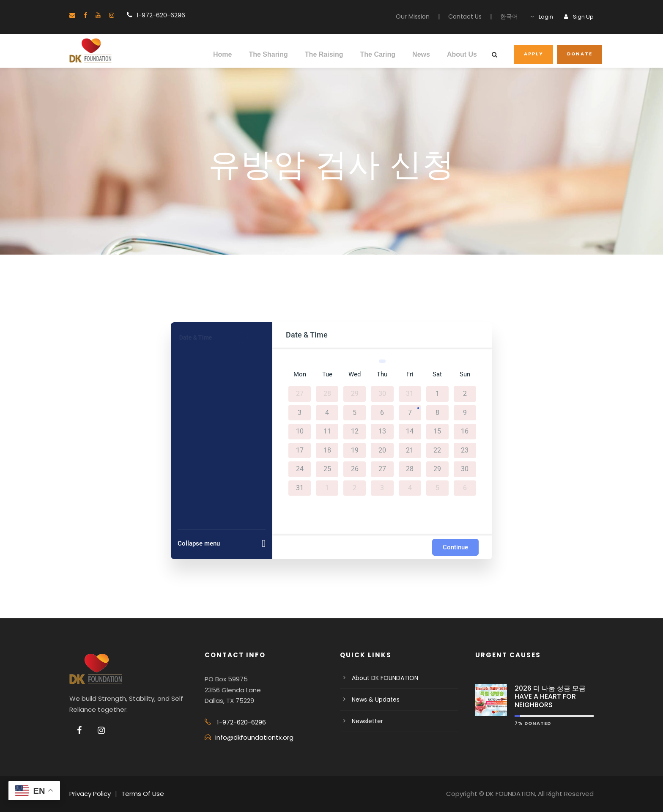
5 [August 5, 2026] (355, 412)
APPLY (534, 54)
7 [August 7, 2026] (410, 412)
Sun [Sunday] (465, 374)
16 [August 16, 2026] (465, 431)
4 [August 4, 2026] (327, 412)
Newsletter (367, 721)
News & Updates (376, 700)
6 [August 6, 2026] (382, 412)
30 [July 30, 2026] (382, 394)
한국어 (509, 16)
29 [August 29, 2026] (437, 469)
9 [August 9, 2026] (465, 412)
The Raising (324, 54)
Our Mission (413, 16)
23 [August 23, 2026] (465, 450)
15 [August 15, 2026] (437, 431)
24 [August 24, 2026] (300, 469)
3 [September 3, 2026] (382, 488)
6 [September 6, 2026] (465, 488)
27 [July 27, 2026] (300, 394)
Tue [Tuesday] (327, 374)
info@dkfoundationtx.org (254, 737)
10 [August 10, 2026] (300, 431)
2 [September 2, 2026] (355, 488)
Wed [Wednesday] (355, 374)
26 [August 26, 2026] (355, 469)
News (421, 54)
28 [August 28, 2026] (410, 469)
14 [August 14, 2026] (410, 431)
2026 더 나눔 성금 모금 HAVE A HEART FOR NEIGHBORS (550, 696)
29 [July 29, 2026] (355, 394)
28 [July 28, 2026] (327, 394)
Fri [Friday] (410, 374)
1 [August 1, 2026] (437, 394)
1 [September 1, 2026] (327, 488)
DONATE (580, 54)
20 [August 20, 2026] (382, 450)
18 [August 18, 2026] (327, 450)
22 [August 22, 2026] (437, 450)
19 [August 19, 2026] (355, 450)
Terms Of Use (143, 794)
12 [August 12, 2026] (355, 431)
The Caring (378, 54)
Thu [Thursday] (382, 374)
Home (222, 54)
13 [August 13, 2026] (382, 431)
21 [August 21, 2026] (410, 450)
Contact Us (465, 16)
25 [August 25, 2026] (327, 469)
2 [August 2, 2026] (465, 394)
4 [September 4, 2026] (410, 488)
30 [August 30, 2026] (465, 469)
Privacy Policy (90, 794)
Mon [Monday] (300, 374)
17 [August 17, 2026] (300, 450)
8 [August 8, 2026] (437, 412)
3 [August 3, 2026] (300, 412)
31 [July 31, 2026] (410, 394)
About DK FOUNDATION (385, 678)
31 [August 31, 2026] (300, 488)
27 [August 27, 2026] (382, 469)
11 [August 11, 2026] (327, 431)
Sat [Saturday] (437, 374)
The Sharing (268, 54)
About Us (462, 54)
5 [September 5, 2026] (437, 488)
